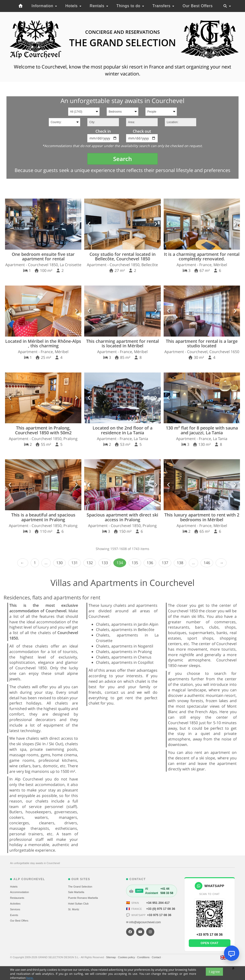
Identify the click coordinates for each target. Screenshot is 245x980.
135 (135, 563)
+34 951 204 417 (158, 903)
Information (44, 6)
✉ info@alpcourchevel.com (143, 922)
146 (207, 563)
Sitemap (111, 957)
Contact (157, 957)
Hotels (73, 6)
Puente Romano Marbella (83, 898)
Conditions (144, 957)
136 (150, 563)
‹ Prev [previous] (23, 563)
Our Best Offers (198, 6)
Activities (15, 904)
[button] (10, 224)
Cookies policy (127, 957)
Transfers (163, 6)
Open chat (210, 943)
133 (105, 563)
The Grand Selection (80, 887)
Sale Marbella (76, 892)
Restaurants (17, 898)
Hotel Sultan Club (78, 904)
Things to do (130, 6)
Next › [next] (221, 563)
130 (59, 563)
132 (90, 563)
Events (14, 915)
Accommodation (19, 892)
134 (120, 563)
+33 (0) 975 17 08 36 (161, 909)
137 (165, 563)
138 (180, 563)
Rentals (99, 6)
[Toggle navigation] (227, 6)
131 (75, 563)
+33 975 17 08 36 (159, 915)
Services (15, 909)
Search (122, 159)
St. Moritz (74, 909)
